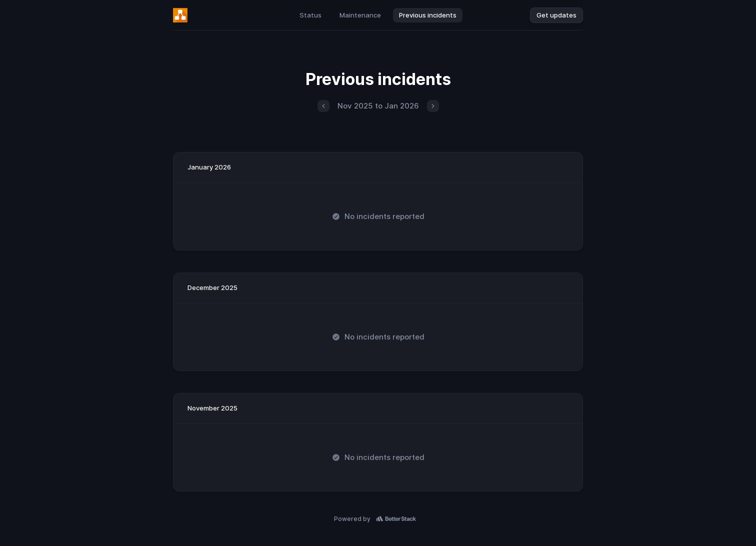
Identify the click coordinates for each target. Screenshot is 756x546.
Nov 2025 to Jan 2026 (378, 106)
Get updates (556, 15)
